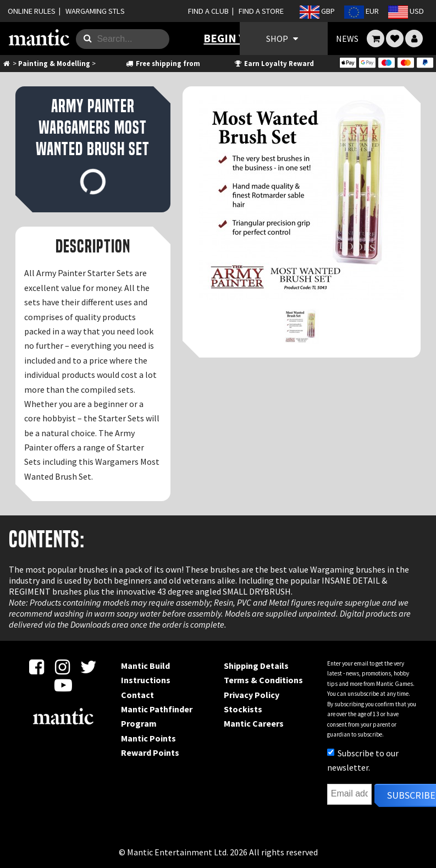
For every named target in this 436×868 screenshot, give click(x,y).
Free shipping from (162, 63)
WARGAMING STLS (95, 11)
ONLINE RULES (32, 11)
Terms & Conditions (263, 680)
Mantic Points (148, 738)
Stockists (243, 709)
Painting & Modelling (54, 63)
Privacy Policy (252, 695)
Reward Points (150, 752)
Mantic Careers (254, 723)
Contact (137, 695)
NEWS (347, 39)
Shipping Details (256, 666)
